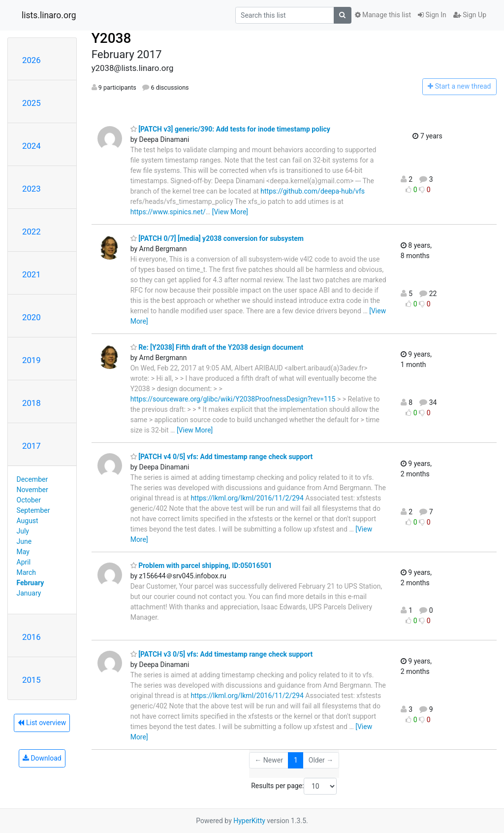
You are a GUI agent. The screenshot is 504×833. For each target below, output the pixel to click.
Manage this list (383, 15)
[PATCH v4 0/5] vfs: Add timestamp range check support (222, 457)
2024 (31, 146)
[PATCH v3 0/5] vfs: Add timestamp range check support (222, 654)
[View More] (230, 212)
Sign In (432, 15)
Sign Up (470, 15)
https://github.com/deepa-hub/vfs (313, 191)
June (24, 541)
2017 (31, 446)
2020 (31, 317)
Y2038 (111, 38)
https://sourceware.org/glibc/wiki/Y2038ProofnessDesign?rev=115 (233, 399)
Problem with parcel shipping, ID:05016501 (201, 566)
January (29, 593)
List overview (42, 723)
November (32, 490)
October (29, 500)
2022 (31, 232)
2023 (31, 189)
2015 (31, 680)
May (23, 552)
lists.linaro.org (49, 15)
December (32, 479)
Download (42, 758)
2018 (31, 403)
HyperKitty (249, 821)
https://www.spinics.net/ (168, 212)
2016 (31, 637)
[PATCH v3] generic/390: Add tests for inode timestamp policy (230, 129)
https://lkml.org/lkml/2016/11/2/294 (247, 498)
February (31, 583)
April (24, 562)
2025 (31, 103)
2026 (31, 60)
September (33, 510)
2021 (31, 274)
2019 (31, 360)
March (27, 572)
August (28, 521)
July (23, 531)
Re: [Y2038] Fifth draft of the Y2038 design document (217, 347)
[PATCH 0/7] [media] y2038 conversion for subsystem (217, 238)
